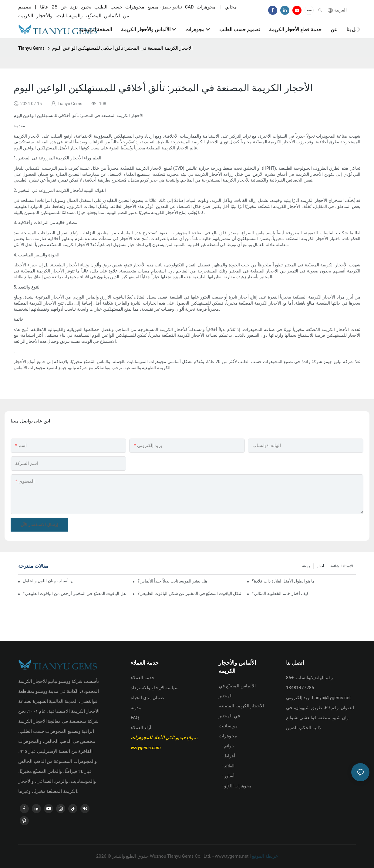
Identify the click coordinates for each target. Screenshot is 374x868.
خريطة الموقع (264, 856)
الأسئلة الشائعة (342, 566)
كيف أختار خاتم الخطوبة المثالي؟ (280, 593)
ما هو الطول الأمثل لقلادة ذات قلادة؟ (283, 581)
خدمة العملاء (143, 678)
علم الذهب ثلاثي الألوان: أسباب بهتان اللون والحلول (48, 581)
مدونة (306, 566)
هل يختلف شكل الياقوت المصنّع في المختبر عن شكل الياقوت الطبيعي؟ (189, 593)
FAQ (135, 718)
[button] (359, 29)
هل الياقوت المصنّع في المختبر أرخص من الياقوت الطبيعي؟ (74, 593)
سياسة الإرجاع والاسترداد (155, 688)
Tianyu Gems (31, 48)
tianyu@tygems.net (331, 698)
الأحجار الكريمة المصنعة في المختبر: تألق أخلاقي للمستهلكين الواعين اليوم (122, 48)
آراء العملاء (141, 728)
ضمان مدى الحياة (147, 698)
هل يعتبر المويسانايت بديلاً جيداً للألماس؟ (172, 581)
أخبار (320, 566)
